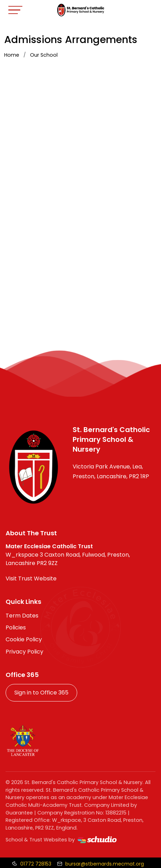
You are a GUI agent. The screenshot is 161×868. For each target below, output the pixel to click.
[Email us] (100, 864)
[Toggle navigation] (15, 10)
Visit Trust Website (31, 578)
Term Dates (22, 616)
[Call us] (32, 864)
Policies (16, 627)
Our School (44, 55)
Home (12, 55)
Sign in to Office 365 (41, 693)
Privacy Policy (24, 652)
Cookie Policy (24, 639)
